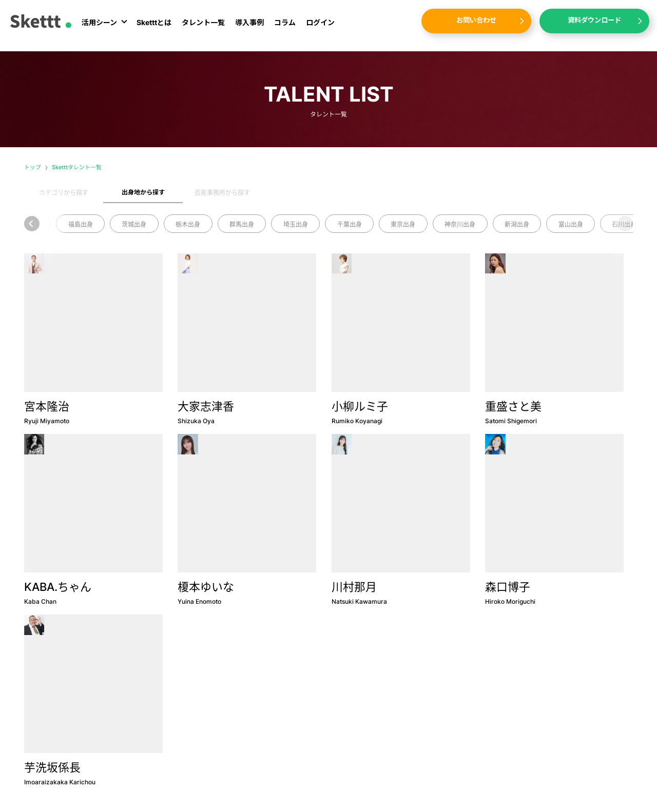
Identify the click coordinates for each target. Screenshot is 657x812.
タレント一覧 (203, 27)
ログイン (320, 27)
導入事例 (249, 27)
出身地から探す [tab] (143, 192)
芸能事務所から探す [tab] (222, 193)
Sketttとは (154, 27)
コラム (285, 27)
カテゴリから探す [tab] (64, 193)
